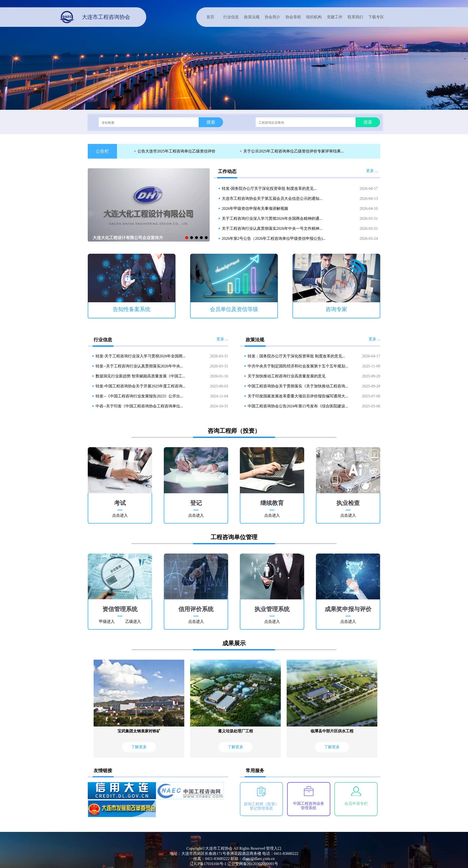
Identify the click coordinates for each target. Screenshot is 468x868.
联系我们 (355, 17)
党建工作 (335, 17)
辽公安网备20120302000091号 (253, 864)
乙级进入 (133, 621)
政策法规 (252, 17)
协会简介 (273, 17)
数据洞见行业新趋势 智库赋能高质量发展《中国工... (140, 376)
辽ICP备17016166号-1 (208, 864)
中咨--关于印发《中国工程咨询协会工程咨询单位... (139, 406)
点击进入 (120, 515)
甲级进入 (107, 621)
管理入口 (274, 848)
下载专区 (376, 17)
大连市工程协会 (219, 848)
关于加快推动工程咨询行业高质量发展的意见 (287, 376)
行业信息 (231, 17)
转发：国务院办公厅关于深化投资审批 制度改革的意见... (296, 356)
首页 (210, 17)
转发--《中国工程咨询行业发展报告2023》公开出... (139, 396)
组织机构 (314, 17)
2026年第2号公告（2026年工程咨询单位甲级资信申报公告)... (274, 238)
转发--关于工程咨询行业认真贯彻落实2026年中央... (139, 366)
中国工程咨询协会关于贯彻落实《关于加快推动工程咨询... (298, 386)
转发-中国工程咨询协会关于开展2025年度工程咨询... (141, 386)
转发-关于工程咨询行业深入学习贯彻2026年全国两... (141, 356)
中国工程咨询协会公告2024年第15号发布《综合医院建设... (298, 406)
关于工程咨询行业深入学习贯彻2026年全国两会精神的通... (272, 218)
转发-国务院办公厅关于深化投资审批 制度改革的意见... (269, 188)
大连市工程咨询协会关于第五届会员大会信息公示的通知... (272, 198)
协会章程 (293, 17)
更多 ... (372, 171)
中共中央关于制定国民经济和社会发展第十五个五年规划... (298, 366)
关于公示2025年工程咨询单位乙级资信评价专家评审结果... (293, 151)
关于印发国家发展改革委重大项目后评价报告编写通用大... (298, 396)
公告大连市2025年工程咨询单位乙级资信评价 (176, 151)
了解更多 (139, 747)
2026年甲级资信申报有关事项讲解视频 (255, 208)
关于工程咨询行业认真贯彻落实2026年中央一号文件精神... (272, 228)
